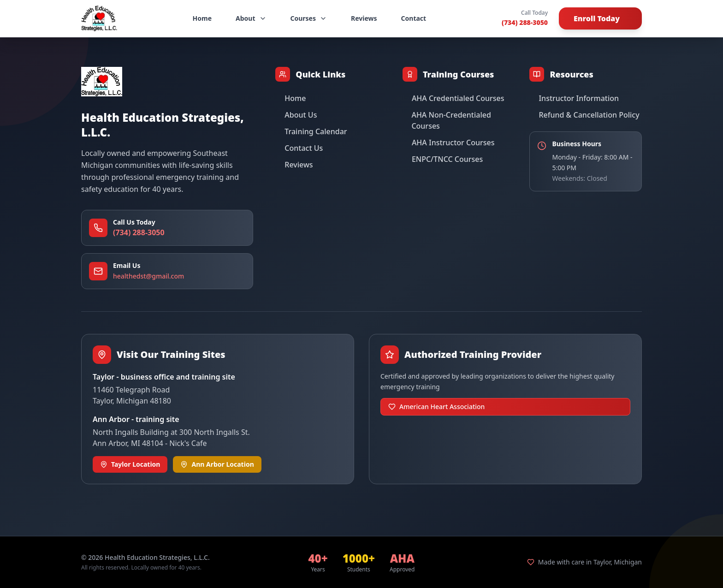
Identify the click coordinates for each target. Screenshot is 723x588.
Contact (414, 18)
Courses (309, 18)
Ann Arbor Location (217, 464)
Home (202, 18)
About (251, 18)
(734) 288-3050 (525, 22)
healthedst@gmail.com (148, 276)
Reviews (364, 18)
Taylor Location (130, 464)
